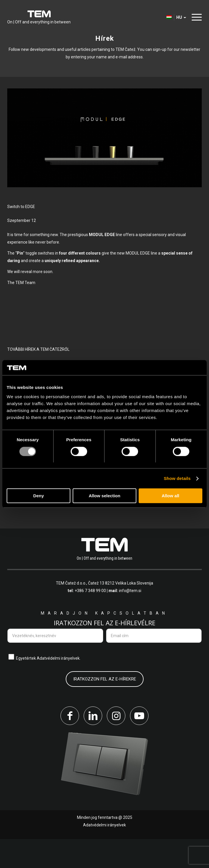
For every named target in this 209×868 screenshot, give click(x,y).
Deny (39, 496)
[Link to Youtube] (139, 745)
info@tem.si (130, 620)
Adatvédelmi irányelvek (104, 854)
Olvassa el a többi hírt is (46, 516)
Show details (177, 478)
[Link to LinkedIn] (93, 745)
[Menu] (195, 17)
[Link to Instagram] (116, 745)
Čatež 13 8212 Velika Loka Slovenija (121, 612)
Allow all (170, 496)
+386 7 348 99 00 (90, 620)
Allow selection (104, 496)
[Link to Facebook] (70, 745)
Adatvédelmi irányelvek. (59, 687)
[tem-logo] (39, 17)
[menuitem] (195, 17)
